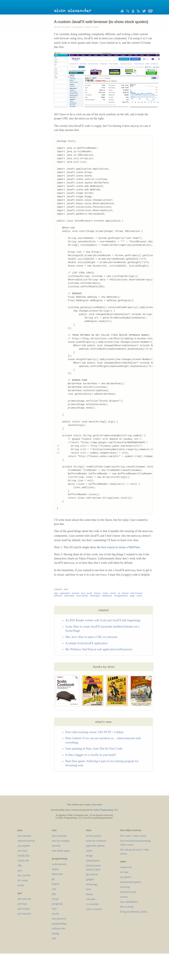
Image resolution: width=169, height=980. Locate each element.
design (89, 856)
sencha (55, 914)
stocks (113, 593)
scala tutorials (59, 864)
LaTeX (89, 889)
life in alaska (127, 907)
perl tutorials (24, 899)
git (53, 879)
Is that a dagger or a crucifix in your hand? (91, 755)
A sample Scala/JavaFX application (86, 643)
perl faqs (22, 904)
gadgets (90, 879)
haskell (56, 884)
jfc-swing (23, 880)
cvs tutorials (92, 904)
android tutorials (26, 841)
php (54, 894)
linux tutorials (59, 836)
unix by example (61, 841)
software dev (59, 928)
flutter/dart (57, 874)
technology (92, 884)
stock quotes (82, 596)
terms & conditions (96, 841)
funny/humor (93, 861)
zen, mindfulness (129, 902)
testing (55, 933)
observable (69, 596)
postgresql (57, 904)
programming (59, 924)
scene (139, 596)
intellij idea (24, 856)
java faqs (22, 851)
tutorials (56, 846)
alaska (89, 894)
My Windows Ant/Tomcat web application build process (99, 649)
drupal (55, 869)
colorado (91, 899)
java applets (24, 846)
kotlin (21, 885)
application (65, 593)
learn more (97, 805)
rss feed (124, 872)
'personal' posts (128, 892)
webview (58, 596)
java (66, 589)
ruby (54, 909)
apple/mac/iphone (95, 846)
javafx (89, 593)
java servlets (24, 875)
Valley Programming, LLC (106, 810)
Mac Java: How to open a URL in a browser (92, 637)
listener (97, 593)
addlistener (107, 596)
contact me (126, 867)
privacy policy (94, 836)
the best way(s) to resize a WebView (118, 547)
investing (125, 887)
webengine (95, 596)
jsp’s (20, 870)
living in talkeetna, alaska (134, 912)
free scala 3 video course (133, 836)
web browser (136, 593)
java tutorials (25, 836)
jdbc (20, 865)
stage (132, 596)
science (124, 897)
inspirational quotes (131, 882)
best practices (59, 919)
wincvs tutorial (94, 909)
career (89, 851)
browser (76, 593)
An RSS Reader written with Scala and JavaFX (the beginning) (103, 620)
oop (54, 889)
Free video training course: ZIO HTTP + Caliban (94, 732)
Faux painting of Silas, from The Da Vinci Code (94, 749)
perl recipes (24, 909)
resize (105, 593)
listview (125, 593)
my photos (126, 877)
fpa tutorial (92, 874)
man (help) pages (61, 851)
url (119, 593)
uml (54, 938)
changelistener (121, 596)
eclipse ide (23, 861)
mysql (55, 899)
